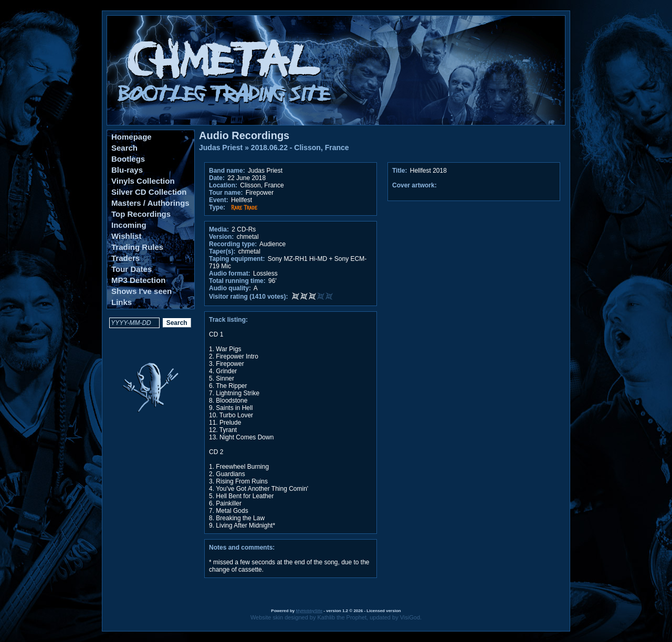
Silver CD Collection (149, 192)
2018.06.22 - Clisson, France (300, 148)
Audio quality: (230, 288)
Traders (125, 258)
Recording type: (233, 244)
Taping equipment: (237, 259)
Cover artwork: (414, 185)
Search (124, 148)
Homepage (132, 137)
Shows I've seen (141, 291)
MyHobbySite (309, 611)
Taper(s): (222, 251)
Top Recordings (141, 214)
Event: (219, 200)
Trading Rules (137, 247)
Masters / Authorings (150, 203)
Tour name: (226, 193)
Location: (223, 185)
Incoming (129, 225)
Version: (221, 237)
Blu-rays (127, 170)
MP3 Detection (138, 280)
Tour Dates (132, 269)
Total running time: (237, 281)
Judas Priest (221, 148)
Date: (217, 178)
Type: (217, 207)
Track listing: (228, 320)
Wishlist (126, 236)
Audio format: (230, 273)
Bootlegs (128, 159)
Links (122, 302)
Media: (219, 229)
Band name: (227, 171)
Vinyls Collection (143, 181)
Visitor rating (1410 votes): (249, 297)
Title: (401, 171)
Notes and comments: (242, 548)
